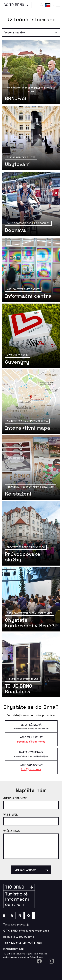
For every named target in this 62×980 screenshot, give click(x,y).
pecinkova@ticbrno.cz (31, 741)
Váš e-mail (10, 814)
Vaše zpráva (11, 831)
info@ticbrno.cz (31, 769)
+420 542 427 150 (20, 943)
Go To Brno (14, 5)
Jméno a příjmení (15, 798)
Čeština (49, 5)
